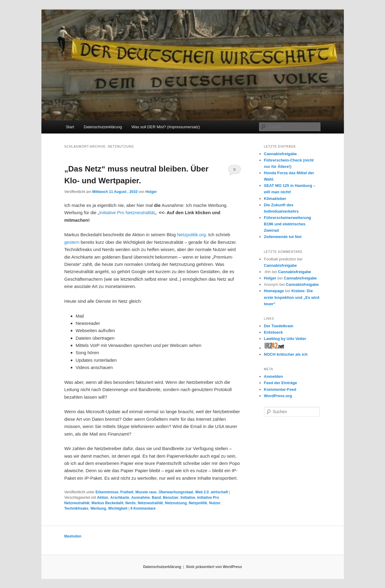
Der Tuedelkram (279, 326)
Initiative (188, 498)
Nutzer (215, 503)
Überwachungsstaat (176, 492)
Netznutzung (176, 503)
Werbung (98, 508)
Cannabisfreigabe (281, 154)
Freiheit (127, 492)
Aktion (103, 498)
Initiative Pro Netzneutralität (127, 212)
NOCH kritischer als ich (286, 354)
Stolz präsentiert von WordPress (214, 567)
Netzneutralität (150, 503)
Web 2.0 (202, 492)
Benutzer (171, 498)
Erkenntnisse (107, 492)
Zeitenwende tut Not (283, 237)
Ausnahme (140, 498)
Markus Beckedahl (108, 503)
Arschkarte (120, 498)
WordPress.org (278, 396)
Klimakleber (275, 199)
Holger (151, 192)
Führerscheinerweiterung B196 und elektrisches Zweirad (288, 224)
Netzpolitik (198, 503)
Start (70, 127)
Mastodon (73, 536)
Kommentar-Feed (280, 389)
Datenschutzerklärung (103, 127)
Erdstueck (274, 332)
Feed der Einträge (281, 383)
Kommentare (143, 508)
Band (156, 498)
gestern (72, 242)
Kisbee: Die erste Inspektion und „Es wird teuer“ (292, 297)
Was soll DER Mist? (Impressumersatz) (166, 127)
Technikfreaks (77, 508)
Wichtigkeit (118, 508)
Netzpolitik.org (191, 235)
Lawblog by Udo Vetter (285, 339)
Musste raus (146, 492)
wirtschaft (219, 492)
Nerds (131, 503)
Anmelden (274, 376)
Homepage (274, 291)
